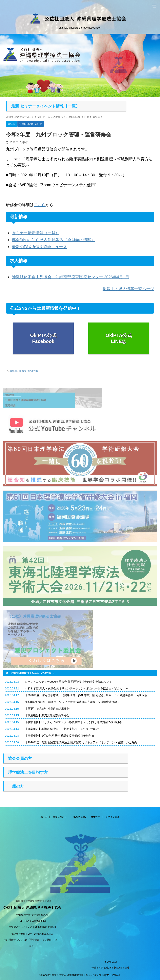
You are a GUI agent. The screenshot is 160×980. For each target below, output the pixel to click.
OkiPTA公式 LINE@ (119, 338)
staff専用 (96, 817)
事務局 (13, 371)
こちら (40, 205)
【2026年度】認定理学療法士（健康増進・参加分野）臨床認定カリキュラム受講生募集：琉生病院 (86, 695)
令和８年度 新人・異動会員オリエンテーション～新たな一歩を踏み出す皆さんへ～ (76, 688)
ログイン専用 (112, 817)
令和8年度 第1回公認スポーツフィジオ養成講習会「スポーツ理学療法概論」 (72, 702)
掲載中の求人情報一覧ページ (128, 289)
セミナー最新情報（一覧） (36, 233)
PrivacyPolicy (79, 817)
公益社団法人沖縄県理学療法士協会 (32, 901)
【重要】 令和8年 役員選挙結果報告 (47, 709)
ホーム (44, 817)
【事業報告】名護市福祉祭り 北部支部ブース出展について (62, 729)
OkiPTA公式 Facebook (43, 338)
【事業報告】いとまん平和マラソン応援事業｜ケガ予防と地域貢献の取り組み (73, 722)
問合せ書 (35, 940)
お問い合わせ (60, 817)
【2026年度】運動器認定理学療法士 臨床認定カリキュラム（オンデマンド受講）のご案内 (81, 742)
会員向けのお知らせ (30, 371)
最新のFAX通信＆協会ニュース (39, 247)
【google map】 (121, 968)
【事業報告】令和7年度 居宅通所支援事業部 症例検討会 (60, 736)
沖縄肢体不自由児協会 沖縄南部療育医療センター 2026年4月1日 (70, 277)
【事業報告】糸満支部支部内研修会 (47, 715)
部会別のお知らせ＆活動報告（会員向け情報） (53, 240)
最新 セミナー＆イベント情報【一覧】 (45, 106)
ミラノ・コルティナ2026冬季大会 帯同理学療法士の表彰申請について (68, 682)
